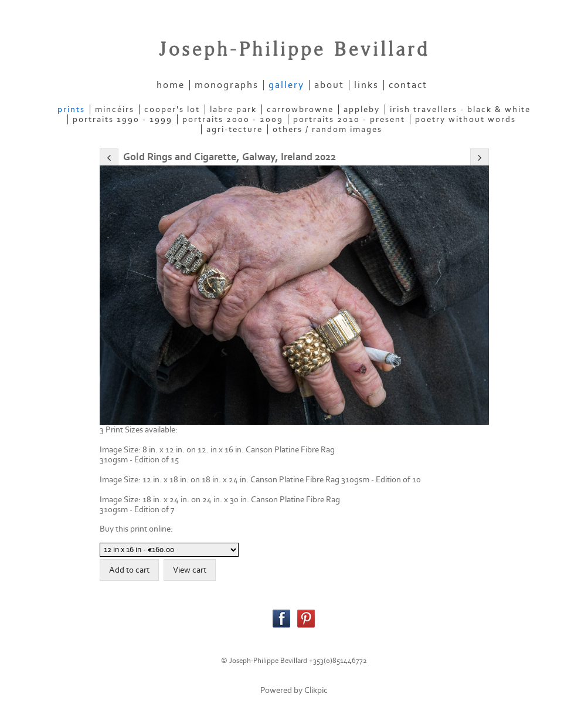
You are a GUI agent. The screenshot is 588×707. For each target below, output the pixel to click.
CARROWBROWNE (300, 109)
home (171, 85)
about (329, 85)
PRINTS (71, 109)
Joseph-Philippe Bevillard (294, 50)
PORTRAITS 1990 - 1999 (123, 119)
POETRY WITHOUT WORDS (465, 119)
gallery (286, 85)
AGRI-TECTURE (234, 129)
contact (408, 85)
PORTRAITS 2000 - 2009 (233, 119)
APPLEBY (362, 109)
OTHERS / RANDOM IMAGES (327, 129)
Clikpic (316, 690)
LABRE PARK (233, 109)
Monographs (227, 85)
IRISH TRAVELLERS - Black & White (460, 109)
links (366, 85)
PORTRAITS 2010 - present (349, 119)
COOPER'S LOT (172, 109)
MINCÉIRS (115, 109)
